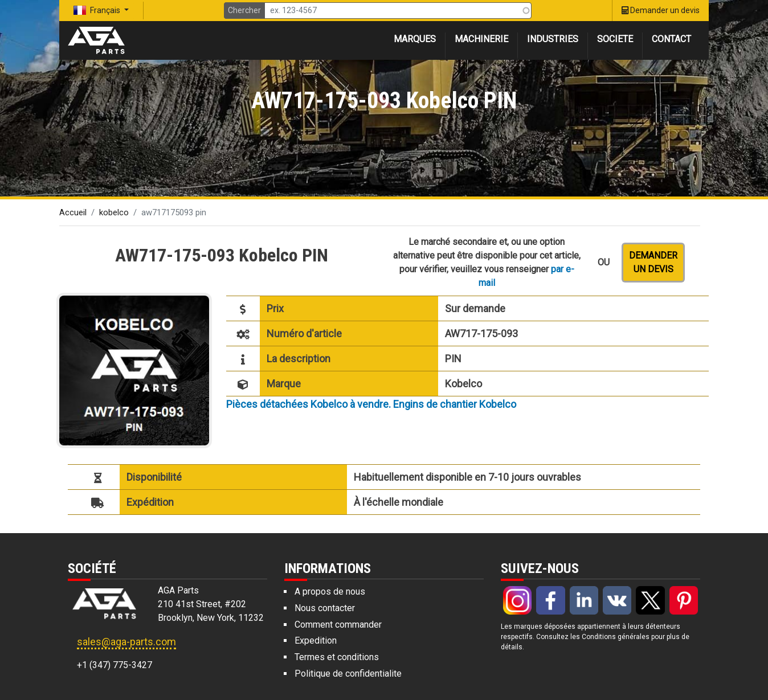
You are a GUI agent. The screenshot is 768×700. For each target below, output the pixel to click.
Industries (553, 39)
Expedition (316, 640)
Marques (415, 39)
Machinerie (481, 39)
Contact (671, 39)
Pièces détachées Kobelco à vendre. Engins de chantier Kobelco (371, 404)
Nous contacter (325, 608)
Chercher (244, 10)
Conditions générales (616, 637)
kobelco (114, 212)
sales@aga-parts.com (126, 642)
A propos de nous (330, 591)
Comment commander (338, 625)
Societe (615, 39)
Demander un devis (653, 262)
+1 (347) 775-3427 (115, 665)
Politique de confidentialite (348, 674)
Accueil (73, 212)
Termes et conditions (337, 657)
